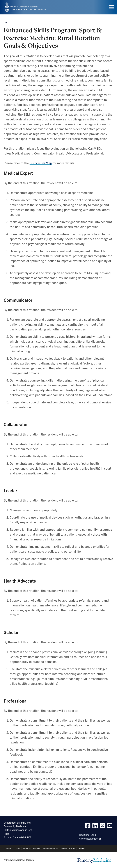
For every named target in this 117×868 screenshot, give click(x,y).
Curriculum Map (41, 163)
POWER (37, 848)
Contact (7, 848)
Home (6, 22)
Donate (17, 848)
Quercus (82, 848)
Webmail (27, 848)
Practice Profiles (50, 848)
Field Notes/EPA (68, 848)
